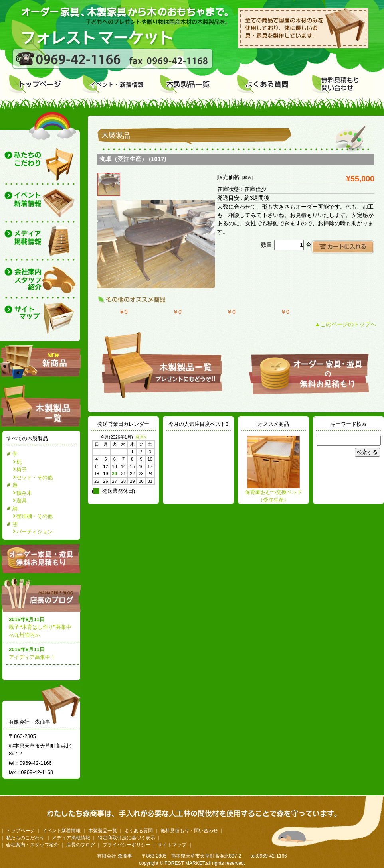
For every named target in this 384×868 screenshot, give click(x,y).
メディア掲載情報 (71, 838)
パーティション (35, 532)
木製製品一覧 (103, 831)
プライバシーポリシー (127, 845)
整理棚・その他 (35, 516)
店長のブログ (42, 595)
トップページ (20, 831)
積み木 (24, 493)
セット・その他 (35, 477)
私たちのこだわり (25, 838)
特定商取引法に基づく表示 (127, 838)
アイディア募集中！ (32, 657)
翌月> (141, 437)
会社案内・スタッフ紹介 (32, 845)
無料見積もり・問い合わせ (189, 831)
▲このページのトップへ (345, 324)
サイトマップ (172, 845)
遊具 (22, 501)
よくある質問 (139, 831)
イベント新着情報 (61, 831)
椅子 (22, 469)
